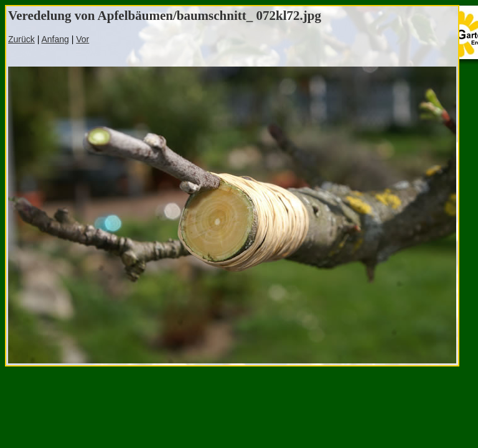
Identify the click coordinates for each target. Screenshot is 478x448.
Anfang (55, 39)
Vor (82, 39)
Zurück (21, 39)
